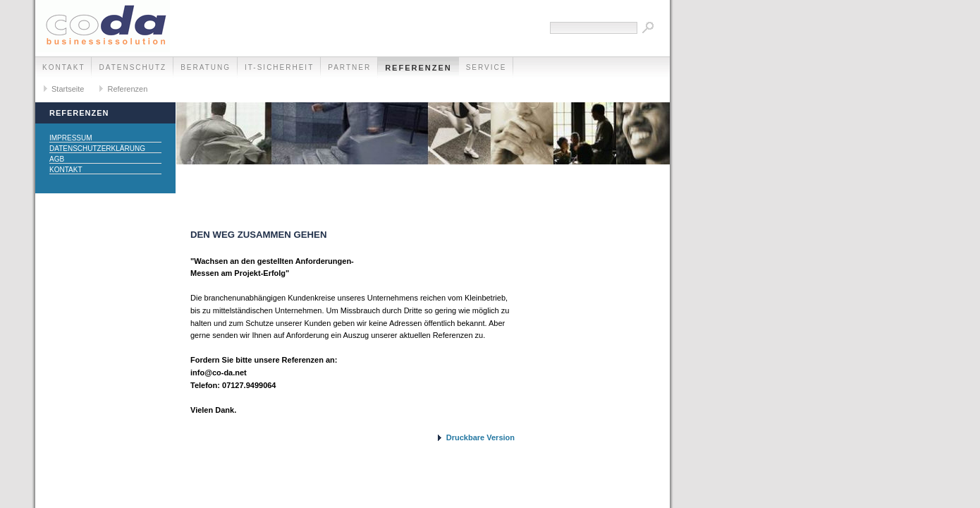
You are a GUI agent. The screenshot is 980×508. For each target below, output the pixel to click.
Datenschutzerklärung (97, 149)
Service (486, 67)
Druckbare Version (480, 437)
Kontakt (63, 67)
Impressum (71, 138)
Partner (349, 67)
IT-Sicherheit (279, 67)
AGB (57, 159)
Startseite (68, 89)
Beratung (206, 67)
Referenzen (418, 68)
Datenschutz (133, 67)
